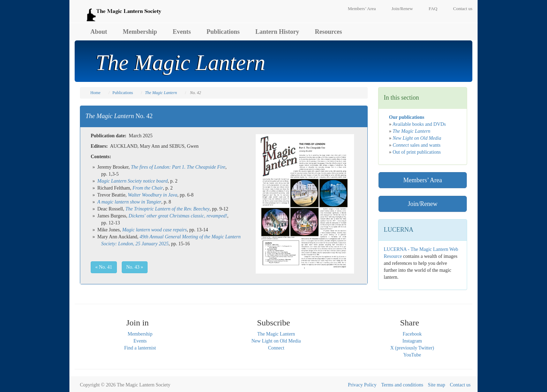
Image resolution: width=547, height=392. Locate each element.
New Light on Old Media (276, 341)
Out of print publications (417, 152)
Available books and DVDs (419, 124)
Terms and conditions (402, 385)
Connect (276, 348)
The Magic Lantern (276, 334)
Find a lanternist (140, 348)
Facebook (412, 334)
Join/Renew (402, 9)
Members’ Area (362, 9)
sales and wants (417, 145)
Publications (223, 32)
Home (95, 93)
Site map (437, 385)
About (99, 32)
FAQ (433, 9)
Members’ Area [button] (423, 180)
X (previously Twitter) (412, 348)
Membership (140, 32)
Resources (329, 32)
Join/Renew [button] (423, 204)
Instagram (412, 341)
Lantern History (277, 32)
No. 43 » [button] (135, 267)
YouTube (412, 355)
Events (182, 32)
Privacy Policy (362, 385)
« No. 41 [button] (104, 267)
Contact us (463, 9)
